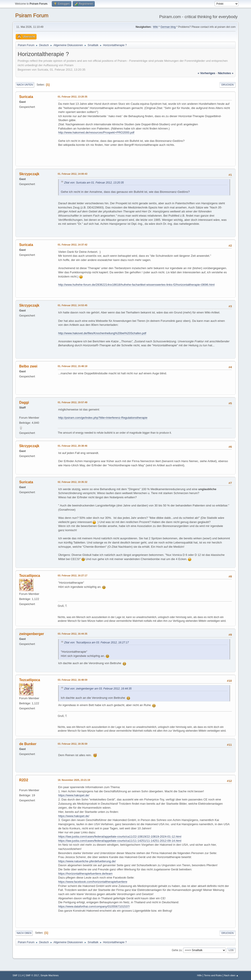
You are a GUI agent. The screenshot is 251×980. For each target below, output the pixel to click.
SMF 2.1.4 (18, 975)
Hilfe (199, 975)
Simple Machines (50, 975)
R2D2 (24, 780)
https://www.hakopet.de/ (74, 795)
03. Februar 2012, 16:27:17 (73, 575)
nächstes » (226, 73)
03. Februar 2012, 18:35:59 (73, 744)
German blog (168, 27)
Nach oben (24, 933)
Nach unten (25, 85)
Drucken (228, 85)
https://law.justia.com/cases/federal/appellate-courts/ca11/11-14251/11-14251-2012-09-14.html (120, 841)
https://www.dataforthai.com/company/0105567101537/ (94, 906)
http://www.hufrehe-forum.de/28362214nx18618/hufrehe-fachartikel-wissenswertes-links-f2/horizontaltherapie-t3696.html (136, 285)
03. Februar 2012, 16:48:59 (73, 680)
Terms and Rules (213, 975)
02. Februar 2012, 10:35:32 (73, 482)
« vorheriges (206, 73)
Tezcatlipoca (30, 576)
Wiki (155, 27)
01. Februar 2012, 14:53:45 (73, 305)
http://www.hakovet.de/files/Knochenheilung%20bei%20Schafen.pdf (102, 333)
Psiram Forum (32, 15)
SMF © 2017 (32, 975)
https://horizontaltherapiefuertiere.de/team (85, 874)
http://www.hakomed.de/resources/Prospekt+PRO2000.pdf (96, 132)
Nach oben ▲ (231, 975)
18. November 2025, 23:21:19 (74, 780)
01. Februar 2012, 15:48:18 (73, 366)
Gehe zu (177, 950)
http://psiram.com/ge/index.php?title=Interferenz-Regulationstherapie (103, 418)
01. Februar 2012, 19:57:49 (73, 402)
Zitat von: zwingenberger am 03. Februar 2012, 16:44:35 (98, 689)
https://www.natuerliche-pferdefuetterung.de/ (87, 861)
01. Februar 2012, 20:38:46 (73, 446)
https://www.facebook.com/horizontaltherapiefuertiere (93, 882)
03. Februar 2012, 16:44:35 (73, 634)
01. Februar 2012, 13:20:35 (73, 97)
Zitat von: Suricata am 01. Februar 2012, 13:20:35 (94, 183)
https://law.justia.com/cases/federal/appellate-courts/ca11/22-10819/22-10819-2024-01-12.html (120, 837)
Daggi (24, 402)
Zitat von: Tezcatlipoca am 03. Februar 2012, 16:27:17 (96, 643)
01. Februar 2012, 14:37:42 (73, 245)
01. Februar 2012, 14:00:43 (73, 174)
